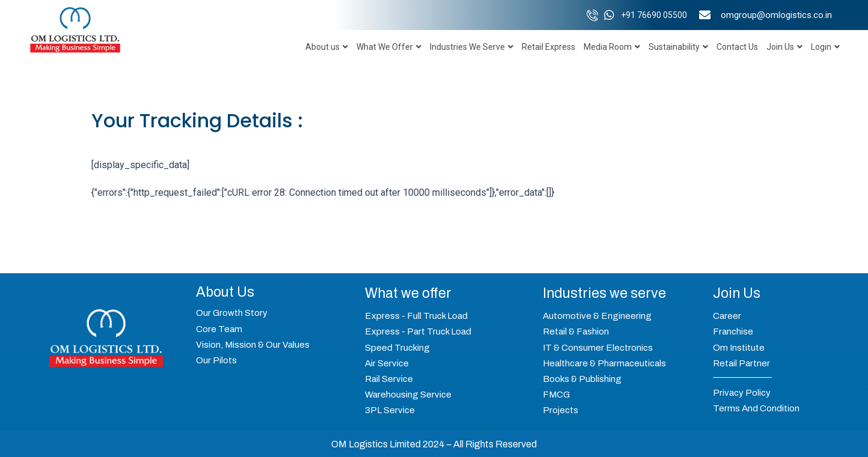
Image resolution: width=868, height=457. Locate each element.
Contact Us (737, 47)
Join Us (784, 47)
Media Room (612, 47)
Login (825, 47)
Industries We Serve (472, 47)
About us (327, 47)
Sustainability (678, 47)
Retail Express (549, 47)
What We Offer (389, 47)
